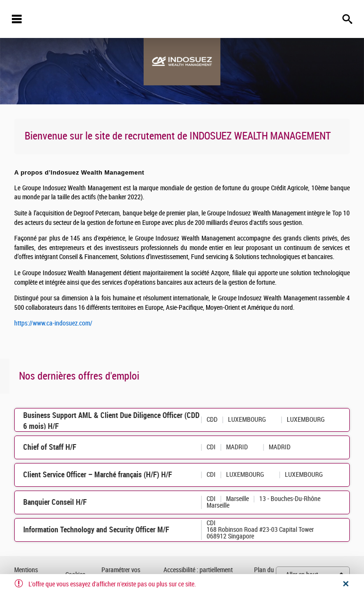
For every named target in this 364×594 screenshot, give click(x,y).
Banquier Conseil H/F (55, 502)
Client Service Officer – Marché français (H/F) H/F (98, 475)
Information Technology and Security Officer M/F (96, 530)
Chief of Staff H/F (50, 447)
